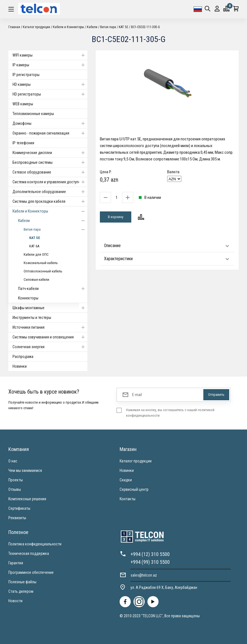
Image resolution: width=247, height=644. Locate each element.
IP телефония (23, 143)
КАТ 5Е (123, 27)
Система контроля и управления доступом (50, 182)
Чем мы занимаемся (25, 470)
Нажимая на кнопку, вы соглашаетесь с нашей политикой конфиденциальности (170, 413)
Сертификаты (19, 508)
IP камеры (50, 65)
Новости (15, 601)
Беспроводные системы (50, 162)
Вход (217, 9)
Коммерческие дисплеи (50, 153)
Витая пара (108, 27)
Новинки (20, 366)
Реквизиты (17, 518)
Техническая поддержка (29, 553)
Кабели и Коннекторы (68, 27)
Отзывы (15, 489)
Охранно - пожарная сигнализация (50, 133)
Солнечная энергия (50, 347)
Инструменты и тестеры (32, 318)
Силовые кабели (36, 280)
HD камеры (50, 84)
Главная (14, 27)
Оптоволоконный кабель (43, 271)
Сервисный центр (134, 489)
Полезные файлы (22, 582)
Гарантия (16, 563)
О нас (13, 461)
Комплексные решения (27, 499)
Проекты (16, 480)
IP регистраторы (26, 75)
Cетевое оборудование (50, 172)
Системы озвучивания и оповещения (50, 337)
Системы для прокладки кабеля (50, 201)
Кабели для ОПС (36, 254)
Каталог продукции (36, 27)
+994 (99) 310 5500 (150, 562)
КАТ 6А (34, 246)
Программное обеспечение (31, 572)
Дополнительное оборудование (50, 192)
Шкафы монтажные (50, 308)
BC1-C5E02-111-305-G (145, 27)
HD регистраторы (50, 94)
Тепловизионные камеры (33, 114)
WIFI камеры (50, 55)
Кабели (92, 27)
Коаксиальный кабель (41, 263)
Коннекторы (28, 298)
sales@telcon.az (144, 575)
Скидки (126, 480)
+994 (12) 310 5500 (150, 554)
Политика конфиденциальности (35, 544)
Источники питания (50, 327)
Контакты (128, 499)
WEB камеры (23, 104)
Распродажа (23, 357)
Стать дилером (21, 591)
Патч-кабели (53, 289)
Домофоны (50, 123)
